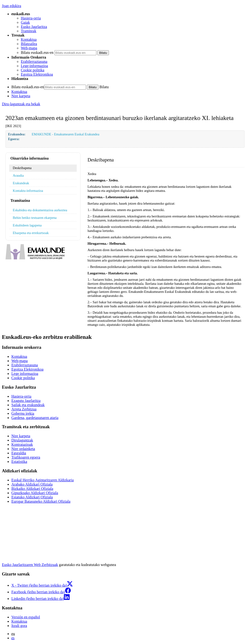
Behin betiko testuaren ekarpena (35, 218)
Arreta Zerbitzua (24, 409)
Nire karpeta (21, 96)
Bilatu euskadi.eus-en (37, 53)
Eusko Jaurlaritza (34, 27)
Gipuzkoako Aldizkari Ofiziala (35, 493)
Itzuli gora (19, 626)
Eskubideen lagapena (27, 225)
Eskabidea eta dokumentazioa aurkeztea (40, 210)
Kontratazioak (22, 444)
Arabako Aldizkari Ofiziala (32, 484)
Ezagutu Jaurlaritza (26, 401)
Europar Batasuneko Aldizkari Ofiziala (41, 501)
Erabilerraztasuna (34, 62)
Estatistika (19, 462)
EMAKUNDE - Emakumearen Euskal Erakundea (65, 134)
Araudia (18, 175)
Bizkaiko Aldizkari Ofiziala (32, 489)
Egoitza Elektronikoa (37, 74)
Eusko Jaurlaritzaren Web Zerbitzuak (30, 565)
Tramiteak (29, 31)
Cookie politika (33, 70)
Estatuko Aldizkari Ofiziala (32, 497)
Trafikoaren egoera (26, 457)
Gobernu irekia (23, 413)
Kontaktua (29, 39)
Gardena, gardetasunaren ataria (35, 418)
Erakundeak (21, 183)
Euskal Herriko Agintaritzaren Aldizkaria (42, 480)
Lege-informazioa (34, 66)
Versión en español (26, 617)
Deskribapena (22, 168)
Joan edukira (11, 6)
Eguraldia (19, 453)
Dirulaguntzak (22, 440)
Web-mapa (29, 48)
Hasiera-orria (31, 18)
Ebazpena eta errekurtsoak (31, 233)
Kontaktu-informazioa (28, 191)
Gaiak (25, 22)
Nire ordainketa (23, 449)
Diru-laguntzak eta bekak (21, 104)
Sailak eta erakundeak (28, 405)
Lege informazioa (25, 374)
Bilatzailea (29, 44)
